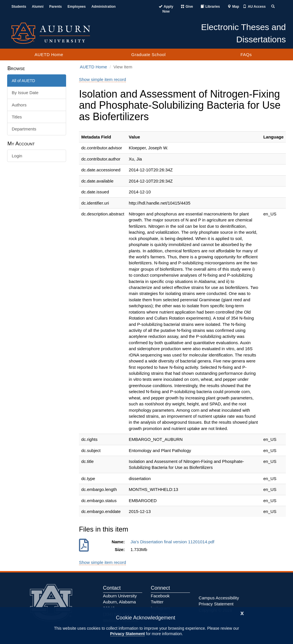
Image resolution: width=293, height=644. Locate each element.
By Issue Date (25, 93)
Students (19, 7)
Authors (19, 105)
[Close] (242, 613)
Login (17, 156)
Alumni (38, 7)
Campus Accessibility (219, 598)
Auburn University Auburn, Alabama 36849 (120, 602)
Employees (77, 7)
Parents (56, 7)
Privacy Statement (127, 634)
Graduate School (149, 55)
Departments (24, 129)
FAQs (246, 55)
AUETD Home (49, 55)
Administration (103, 7)
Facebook (160, 596)
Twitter (157, 602)
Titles (17, 117)
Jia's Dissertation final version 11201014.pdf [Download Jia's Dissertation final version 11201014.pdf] (174, 542)
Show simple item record (102, 79)
